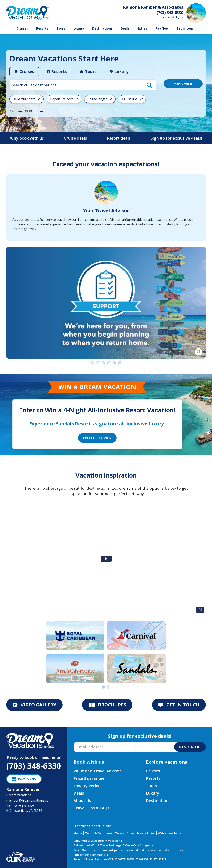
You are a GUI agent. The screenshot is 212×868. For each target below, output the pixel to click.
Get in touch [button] (186, 29)
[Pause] (199, 352)
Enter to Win (97, 438)
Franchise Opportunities (92, 826)
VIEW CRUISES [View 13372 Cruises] (183, 84)
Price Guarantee (89, 778)
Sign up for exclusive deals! (176, 138)
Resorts (42, 29)
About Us (82, 801)
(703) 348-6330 (34, 766)
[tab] (24, 72)
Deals (125, 29)
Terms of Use (124, 833)
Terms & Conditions (99, 833)
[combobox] (83, 85)
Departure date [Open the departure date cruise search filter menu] (27, 99)
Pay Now (162, 29)
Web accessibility (170, 833)
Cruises (22, 29)
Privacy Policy (146, 833)
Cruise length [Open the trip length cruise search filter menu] (100, 99)
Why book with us (27, 138)
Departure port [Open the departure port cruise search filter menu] (64, 99)
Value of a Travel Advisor (97, 771)
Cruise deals (75, 138)
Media (78, 833)
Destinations (102, 29)
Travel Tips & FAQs (91, 808)
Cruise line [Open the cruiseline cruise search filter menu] (132, 99)
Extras (142, 29)
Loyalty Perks (86, 786)
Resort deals (119, 138)
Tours (61, 29)
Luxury (79, 29)
